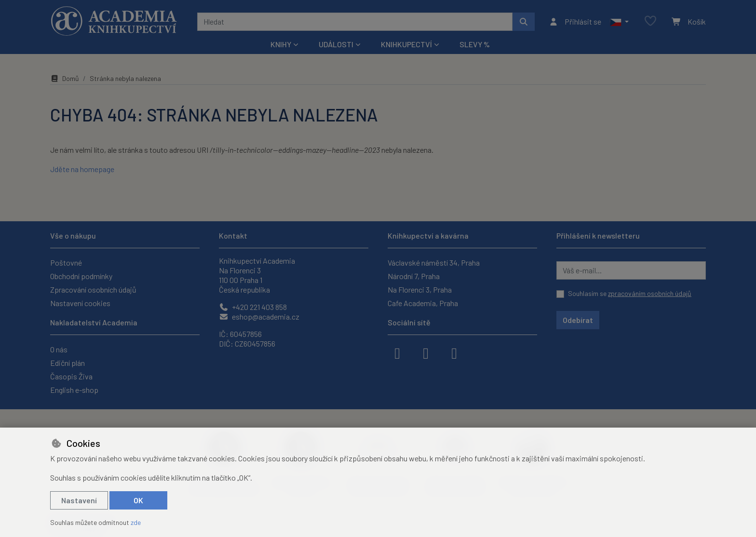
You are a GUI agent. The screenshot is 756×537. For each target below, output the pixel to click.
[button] (619, 22)
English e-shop (74, 390)
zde (136, 522)
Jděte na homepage (82, 169)
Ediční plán (67, 363)
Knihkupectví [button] (406, 44)
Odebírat (578, 320)
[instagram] (426, 352)
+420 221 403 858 (253, 307)
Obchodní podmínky (81, 276)
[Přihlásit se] (575, 22)
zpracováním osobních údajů (650, 293)
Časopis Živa (71, 376)
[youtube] (454, 352)
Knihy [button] (281, 44)
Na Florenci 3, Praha (420, 289)
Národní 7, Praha (414, 276)
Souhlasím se (630, 293)
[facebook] (397, 352)
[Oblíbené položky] (650, 21)
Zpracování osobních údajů (93, 289)
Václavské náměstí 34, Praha (434, 262)
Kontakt (233, 235)
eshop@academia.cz (259, 316)
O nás (59, 349)
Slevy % (475, 44)
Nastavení (79, 500)
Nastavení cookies (80, 303)
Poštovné (66, 262)
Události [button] (336, 44)
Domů (65, 78)
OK (138, 500)
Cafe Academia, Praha (423, 303)
